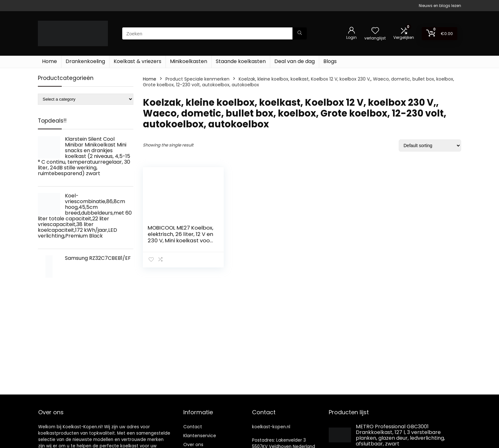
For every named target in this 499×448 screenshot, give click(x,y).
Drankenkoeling (85, 61)
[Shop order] (430, 146)
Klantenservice (200, 436)
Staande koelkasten (241, 61)
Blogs (330, 61)
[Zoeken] (300, 33)
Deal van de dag (295, 61)
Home (49, 61)
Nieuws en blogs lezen (440, 6)
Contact (193, 427)
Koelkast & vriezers (137, 61)
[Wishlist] (375, 31)
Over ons (193, 444)
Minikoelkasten (189, 61)
